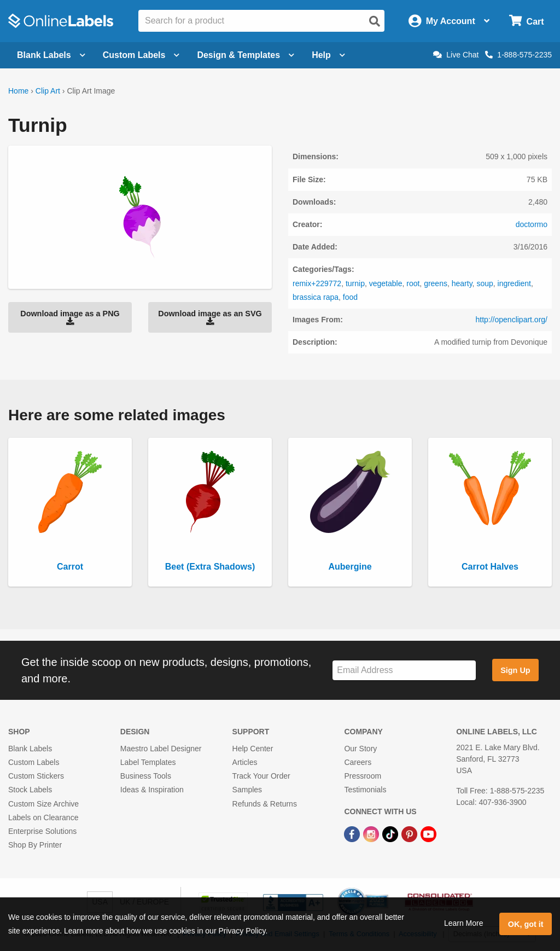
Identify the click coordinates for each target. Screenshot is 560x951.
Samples (247, 790)
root (413, 283)
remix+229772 (317, 283)
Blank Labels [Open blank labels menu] (51, 55)
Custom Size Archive (43, 804)
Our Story (360, 749)
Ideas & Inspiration (152, 790)
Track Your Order (261, 776)
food (350, 297)
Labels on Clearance (43, 817)
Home (18, 91)
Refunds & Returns (265, 804)
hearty (462, 283)
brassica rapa (316, 297)
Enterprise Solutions (42, 831)
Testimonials (365, 790)
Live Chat (456, 55)
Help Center (253, 749)
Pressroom (363, 776)
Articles (245, 762)
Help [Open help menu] (328, 55)
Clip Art (48, 91)
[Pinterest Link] (410, 833)
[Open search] (375, 21)
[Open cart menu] (526, 21)
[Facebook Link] (353, 833)
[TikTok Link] (391, 833)
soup (485, 283)
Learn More (464, 923)
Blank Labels (30, 749)
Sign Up (515, 670)
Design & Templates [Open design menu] (246, 55)
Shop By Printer (35, 845)
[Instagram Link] (372, 833)
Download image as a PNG (70, 317)
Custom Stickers (36, 776)
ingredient (515, 283)
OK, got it (526, 924)
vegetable (386, 283)
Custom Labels (34, 762)
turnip (355, 283)
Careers (358, 762)
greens (436, 283)
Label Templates (148, 762)
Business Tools (146, 776)
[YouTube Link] (428, 833)
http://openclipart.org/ (511, 320)
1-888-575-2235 (518, 55)
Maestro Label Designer (161, 749)
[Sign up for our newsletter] (404, 671)
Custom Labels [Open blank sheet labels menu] (141, 55)
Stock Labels (30, 790)
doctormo (532, 224)
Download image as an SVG (210, 317)
